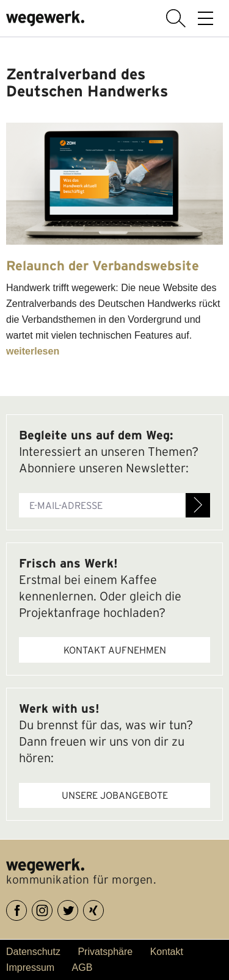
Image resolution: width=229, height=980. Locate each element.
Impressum (30, 967)
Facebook (27, 908)
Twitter (78, 908)
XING (104, 908)
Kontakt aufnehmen (115, 650)
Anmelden (198, 505)
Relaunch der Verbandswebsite (103, 265)
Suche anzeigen (176, 18)
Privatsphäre (105, 952)
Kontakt (167, 952)
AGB (82, 967)
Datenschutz (33, 952)
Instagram (52, 908)
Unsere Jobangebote (115, 795)
